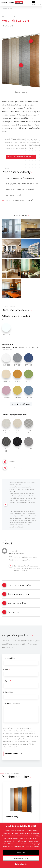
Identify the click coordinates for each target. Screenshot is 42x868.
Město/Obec (9, 692)
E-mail (7, 670)
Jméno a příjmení (11, 658)
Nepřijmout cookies (21, 858)
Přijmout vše (21, 852)
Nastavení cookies (21, 864)
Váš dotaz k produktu (12, 704)
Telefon (7, 681)
